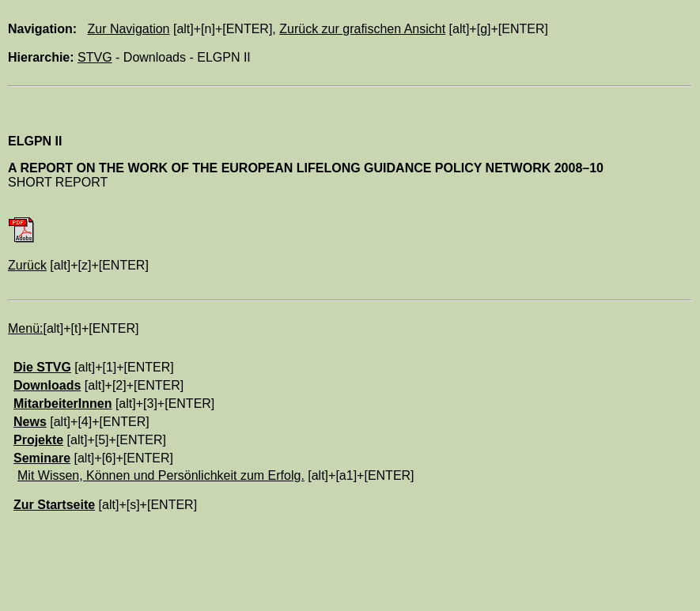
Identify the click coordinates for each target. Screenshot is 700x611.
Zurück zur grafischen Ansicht (362, 29)
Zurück (27, 265)
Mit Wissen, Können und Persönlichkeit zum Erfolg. (161, 475)
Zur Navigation (128, 29)
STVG (95, 57)
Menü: (25, 328)
